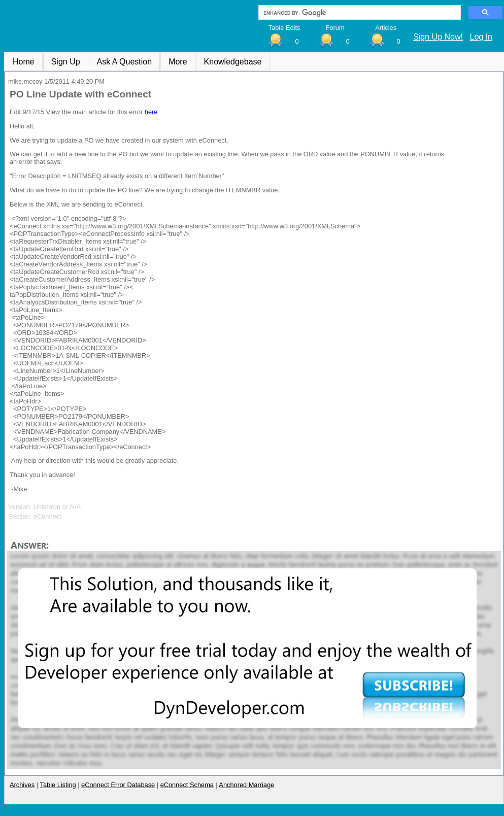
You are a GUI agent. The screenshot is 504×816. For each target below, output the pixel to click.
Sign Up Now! (438, 37)
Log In (481, 37)
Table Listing (58, 785)
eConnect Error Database (118, 785)
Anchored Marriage (246, 785)
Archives (22, 785)
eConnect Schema (187, 785)
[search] (359, 13)
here (151, 112)
